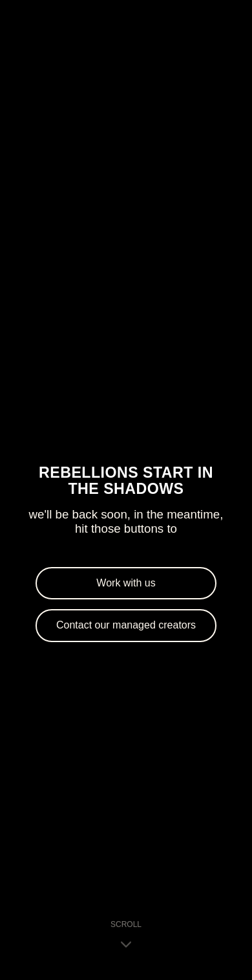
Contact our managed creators (126, 625)
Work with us (126, 583)
